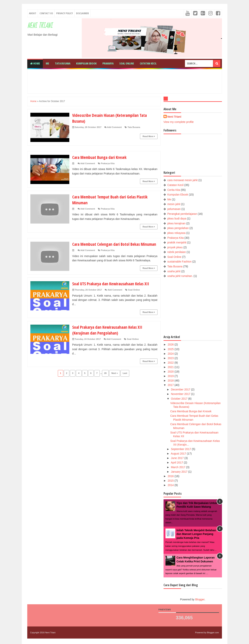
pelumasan (174, 209)
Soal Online (127, 63)
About (33, 13)
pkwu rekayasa (176, 233)
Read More (149, 136)
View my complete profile (179, 122)
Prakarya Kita (108, 163)
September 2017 (181, 449)
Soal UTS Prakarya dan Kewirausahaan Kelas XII (113, 289)
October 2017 (180, 399)
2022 (171, 363)
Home (35, 63)
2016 (171, 476)
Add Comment (114, 127)
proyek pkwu (175, 247)
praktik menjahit (177, 242)
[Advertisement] (125, 81)
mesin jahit (174, 204)
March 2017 (179, 467)
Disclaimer (82, 13)
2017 (171, 385)
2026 (171, 344)
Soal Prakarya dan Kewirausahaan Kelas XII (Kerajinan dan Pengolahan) (109, 335)
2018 (171, 381)
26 (105, 378)
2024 (171, 354)
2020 (171, 372)
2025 (171, 349)
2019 (171, 376)
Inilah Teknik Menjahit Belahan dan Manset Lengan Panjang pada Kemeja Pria (196, 534)
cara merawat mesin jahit (182, 180)
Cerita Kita (174, 190)
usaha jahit (174, 271)
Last (125, 378)
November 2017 (181, 394)
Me (47, 63)
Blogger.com (213, 633)
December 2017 (181, 389)
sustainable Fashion (179, 262)
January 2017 (180, 472)
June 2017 (178, 458)
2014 (171, 485)
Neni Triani (40, 26)
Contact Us (46, 13)
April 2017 (177, 463)
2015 (171, 481)
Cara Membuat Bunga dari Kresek (101, 157)
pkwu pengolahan (178, 228)
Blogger (200, 599)
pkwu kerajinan (176, 223)
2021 (171, 367)
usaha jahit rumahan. (180, 276)
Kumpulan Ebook (86, 63)
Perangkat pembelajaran (182, 214)
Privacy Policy (65, 13)
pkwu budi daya (177, 218)
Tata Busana (63, 63)
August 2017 (179, 454)
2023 (171, 358)
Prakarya (108, 63)
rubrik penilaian (176, 252)
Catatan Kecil (148, 63)
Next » (115, 378)
